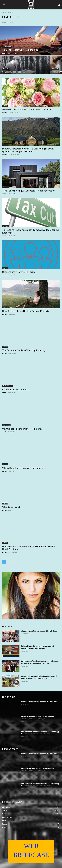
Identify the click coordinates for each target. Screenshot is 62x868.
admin (4, 112)
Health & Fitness (8, 386)
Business (6, 226)
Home (4, 13)
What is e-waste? (11, 507)
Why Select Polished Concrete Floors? (22, 429)
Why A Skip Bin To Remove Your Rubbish (23, 468)
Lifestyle (5, 69)
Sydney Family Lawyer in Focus (19, 272)
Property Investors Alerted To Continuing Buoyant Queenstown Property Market (28, 150)
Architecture (7, 47)
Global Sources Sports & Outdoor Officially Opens (39, 631)
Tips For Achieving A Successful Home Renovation (29, 191)
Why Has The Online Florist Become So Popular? (27, 109)
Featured (5, 187)
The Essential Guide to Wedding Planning (24, 350)
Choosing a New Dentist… (15, 390)
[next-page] (13, 562)
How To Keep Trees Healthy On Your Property (26, 311)
